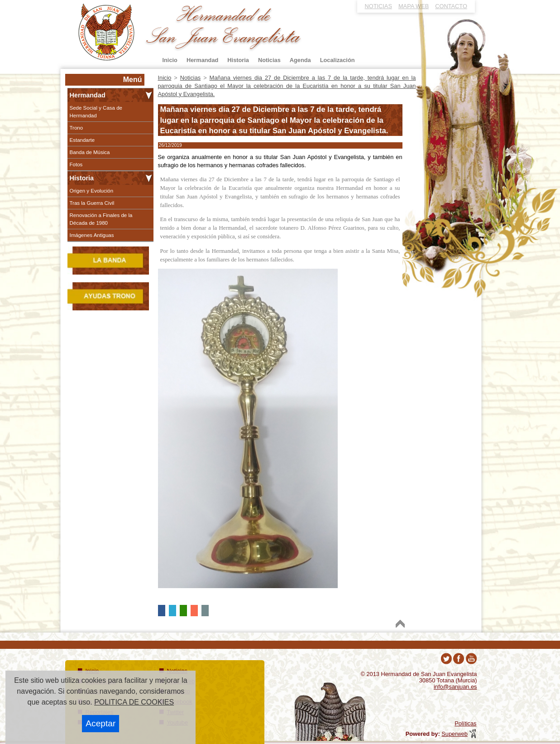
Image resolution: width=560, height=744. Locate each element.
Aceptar (101, 723)
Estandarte (82, 140)
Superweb (455, 734)
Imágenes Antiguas (92, 235)
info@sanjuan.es (455, 687)
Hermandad (88, 95)
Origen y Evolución (92, 191)
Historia (82, 178)
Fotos (76, 164)
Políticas (465, 723)
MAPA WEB (414, 6)
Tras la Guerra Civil (92, 203)
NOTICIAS (378, 6)
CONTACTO (451, 6)
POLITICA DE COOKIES (134, 702)
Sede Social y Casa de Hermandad (96, 111)
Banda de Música (90, 152)
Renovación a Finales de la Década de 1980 (101, 219)
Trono (77, 128)
